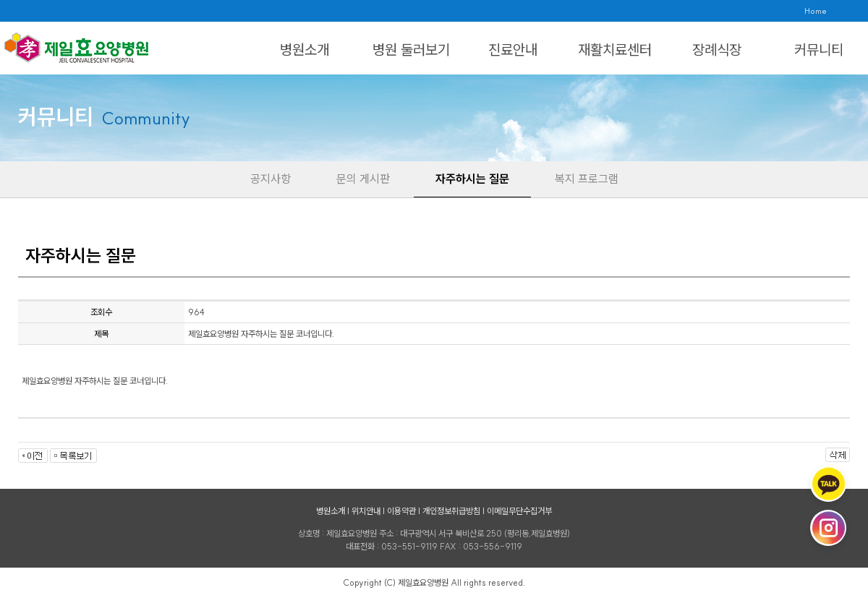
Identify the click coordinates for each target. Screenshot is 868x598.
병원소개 (305, 50)
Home (816, 11)
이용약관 (401, 511)
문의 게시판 (363, 179)
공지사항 (271, 179)
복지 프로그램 (587, 179)
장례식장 (717, 50)
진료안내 (513, 50)
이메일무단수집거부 (519, 511)
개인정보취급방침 (451, 511)
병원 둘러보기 (411, 50)
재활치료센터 (615, 50)
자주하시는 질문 (472, 179)
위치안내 (366, 511)
